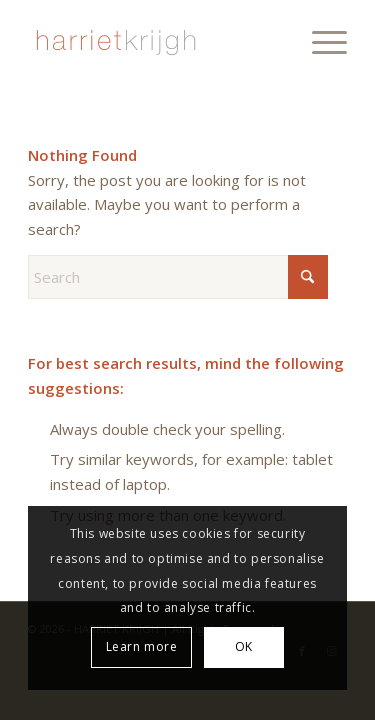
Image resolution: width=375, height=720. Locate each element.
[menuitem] (319, 40)
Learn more (142, 646)
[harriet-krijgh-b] (155, 40)
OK (244, 646)
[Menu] (319, 40)
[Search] (178, 277)
